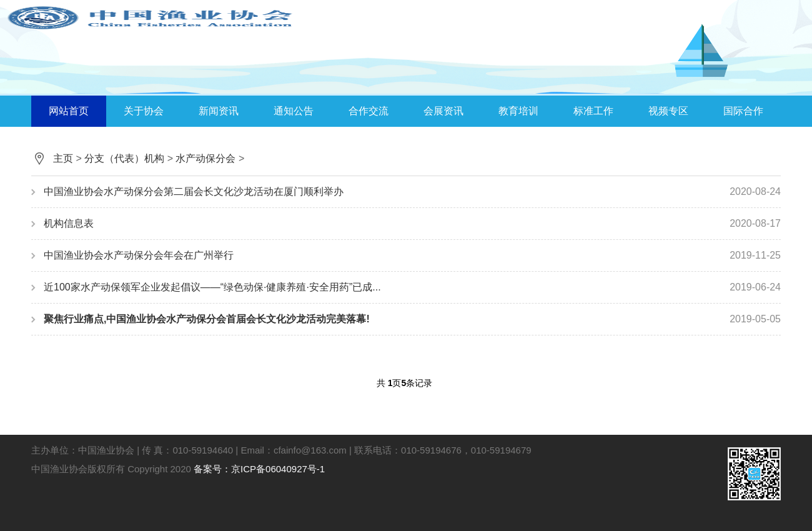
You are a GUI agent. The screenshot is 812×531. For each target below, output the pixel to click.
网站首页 (69, 111)
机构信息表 (412, 224)
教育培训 (518, 111)
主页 (63, 158)
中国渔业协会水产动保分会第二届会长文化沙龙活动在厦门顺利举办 (412, 192)
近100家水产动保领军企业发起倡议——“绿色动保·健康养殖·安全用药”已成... (412, 287)
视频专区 (668, 111)
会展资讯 (443, 111)
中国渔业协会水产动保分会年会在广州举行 (412, 256)
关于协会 (144, 111)
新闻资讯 (219, 111)
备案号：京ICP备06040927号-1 (259, 469)
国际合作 (743, 111)
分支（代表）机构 (124, 158)
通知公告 (294, 111)
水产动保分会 (205, 158)
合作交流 (369, 111)
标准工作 (593, 111)
